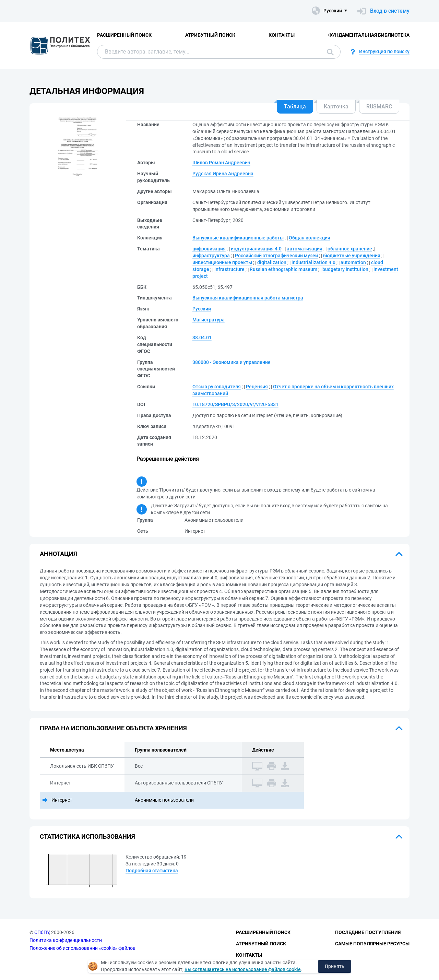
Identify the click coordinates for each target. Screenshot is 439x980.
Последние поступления (368, 932)
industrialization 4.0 (313, 262)
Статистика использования (87, 836)
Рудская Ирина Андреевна (223, 174)
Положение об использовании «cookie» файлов (82, 948)
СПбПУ (42, 932)
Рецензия (257, 387)
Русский (202, 309)
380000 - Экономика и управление (232, 362)
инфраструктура (211, 256)
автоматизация (305, 249)
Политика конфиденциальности (66, 940)
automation (353, 262)
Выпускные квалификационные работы (238, 238)
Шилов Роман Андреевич (221, 163)
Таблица (295, 107)
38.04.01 (202, 338)
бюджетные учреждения (352, 256)
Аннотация (58, 554)
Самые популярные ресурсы (372, 944)
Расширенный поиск (124, 35)
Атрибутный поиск (210, 35)
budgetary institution (345, 269)
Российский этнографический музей (276, 256)
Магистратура (209, 320)
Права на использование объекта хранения (113, 728)
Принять (335, 966)
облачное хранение (350, 249)
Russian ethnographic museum (283, 269)
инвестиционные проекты (222, 262)
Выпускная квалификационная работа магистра (248, 298)
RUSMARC (379, 107)
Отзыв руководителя (217, 387)
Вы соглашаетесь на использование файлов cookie (243, 969)
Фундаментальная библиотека (369, 35)
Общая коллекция (310, 238)
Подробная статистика (152, 871)
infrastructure (229, 269)
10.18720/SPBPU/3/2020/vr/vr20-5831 (235, 404)
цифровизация (209, 249)
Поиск (330, 52)
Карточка (336, 107)
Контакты (282, 35)
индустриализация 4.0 (256, 249)
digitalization (272, 262)
